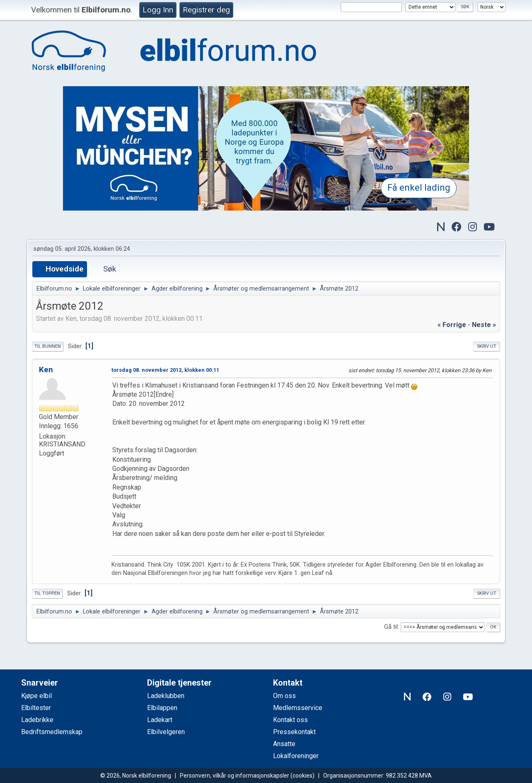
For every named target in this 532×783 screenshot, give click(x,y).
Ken (46, 370)
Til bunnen (48, 346)
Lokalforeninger (296, 756)
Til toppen (47, 593)
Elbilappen (162, 708)
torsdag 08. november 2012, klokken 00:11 (165, 370)
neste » (484, 325)
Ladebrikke (37, 720)
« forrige (452, 325)
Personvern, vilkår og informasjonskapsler (235, 776)
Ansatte (284, 744)
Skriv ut (487, 346)
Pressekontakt (294, 732)
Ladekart (160, 720)
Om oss (284, 696)
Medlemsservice (298, 708)
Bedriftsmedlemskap (52, 732)
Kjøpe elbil (36, 696)
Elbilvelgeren (166, 732)
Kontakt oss (290, 720)
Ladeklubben (166, 696)
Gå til (391, 627)
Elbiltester (36, 708)
